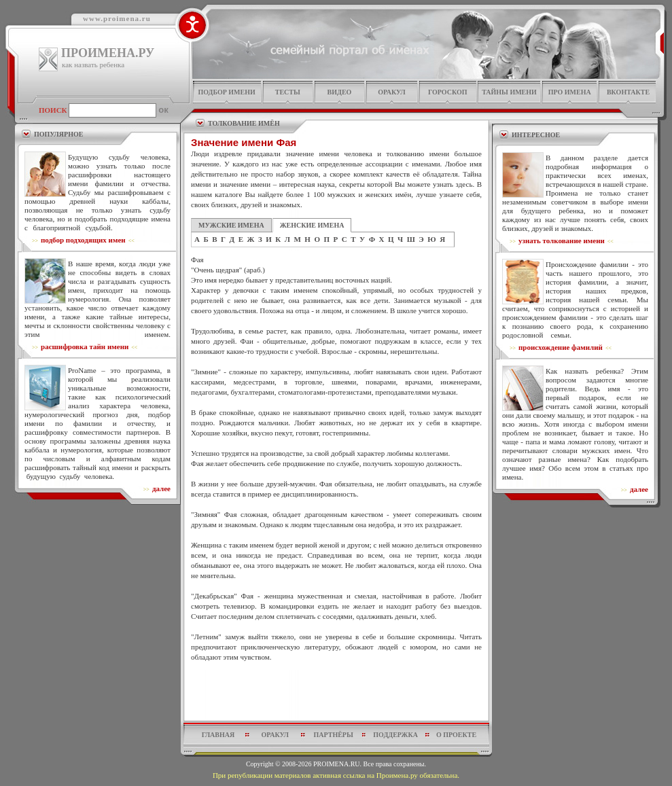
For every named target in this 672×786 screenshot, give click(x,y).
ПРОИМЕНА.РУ (108, 53)
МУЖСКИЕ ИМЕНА (231, 225)
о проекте (456, 735)
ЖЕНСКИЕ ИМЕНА (312, 225)
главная (218, 735)
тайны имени (509, 92)
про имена (570, 92)
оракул (391, 92)
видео (340, 92)
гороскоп (448, 92)
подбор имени (226, 92)
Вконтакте (628, 92)
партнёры (334, 735)
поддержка (395, 735)
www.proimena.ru (117, 18)
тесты (288, 92)
